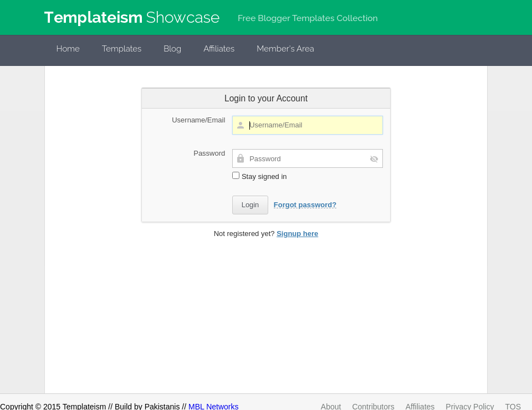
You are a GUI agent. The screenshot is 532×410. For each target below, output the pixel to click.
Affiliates (219, 49)
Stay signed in (259, 176)
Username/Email (198, 120)
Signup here (297, 234)
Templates (122, 49)
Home (68, 49)
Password (209, 153)
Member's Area (285, 49)
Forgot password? (305, 205)
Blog (172, 49)
